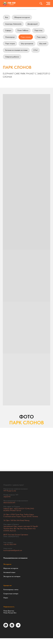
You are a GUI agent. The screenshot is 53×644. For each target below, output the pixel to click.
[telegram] (18, 627)
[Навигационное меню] (48, 4)
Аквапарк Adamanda (13, 24)
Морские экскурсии (11, 568)
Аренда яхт (8, 585)
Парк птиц (38, 30)
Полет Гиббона (23, 30)
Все (7, 17)
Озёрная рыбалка (12, 57)
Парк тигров (10, 44)
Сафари (8, 30)
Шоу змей (43, 44)
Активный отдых (9, 572)
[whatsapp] (6, 627)
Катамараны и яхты (11, 590)
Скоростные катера (11, 594)
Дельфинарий (33, 24)
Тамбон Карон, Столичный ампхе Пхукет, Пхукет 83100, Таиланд (21, 515)
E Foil (36, 50)
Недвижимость (9, 607)
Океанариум (10, 37)
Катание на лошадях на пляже (16, 50)
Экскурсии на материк (12, 576)
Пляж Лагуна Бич (10, 613)
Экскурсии (7, 564)
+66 (5, 544)
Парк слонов (26, 37)
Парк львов (41, 37)
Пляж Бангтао (9, 611)
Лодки (6, 598)
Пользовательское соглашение (15, 558)
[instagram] (12, 627)
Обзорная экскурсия (22, 17)
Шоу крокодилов (27, 44)
